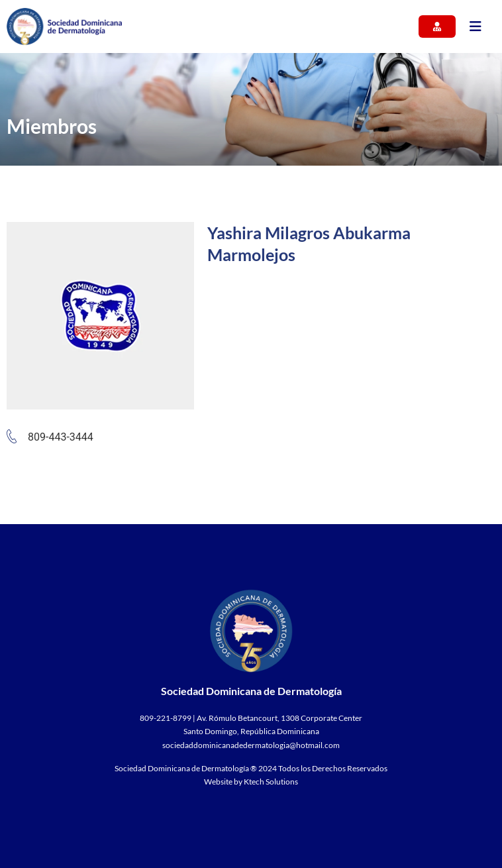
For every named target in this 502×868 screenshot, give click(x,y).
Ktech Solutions (271, 782)
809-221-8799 (166, 718)
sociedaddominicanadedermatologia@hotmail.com (251, 745)
